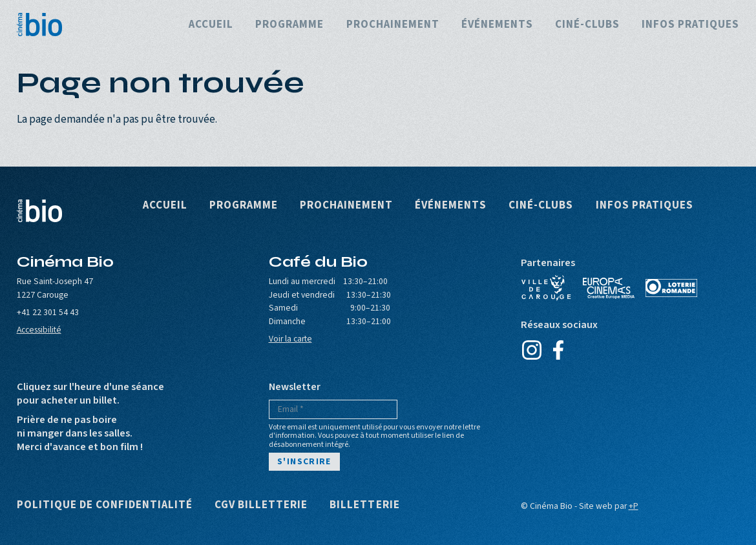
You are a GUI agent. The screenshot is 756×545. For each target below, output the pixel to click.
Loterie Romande (671, 288)
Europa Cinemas (609, 288)
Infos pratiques (690, 25)
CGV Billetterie (261, 505)
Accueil (211, 25)
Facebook (559, 350)
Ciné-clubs (587, 25)
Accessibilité (39, 330)
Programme (289, 25)
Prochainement (393, 25)
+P (634, 506)
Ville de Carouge (547, 288)
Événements (497, 25)
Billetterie (364, 505)
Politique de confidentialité (105, 505)
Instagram (532, 350)
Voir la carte (290, 339)
